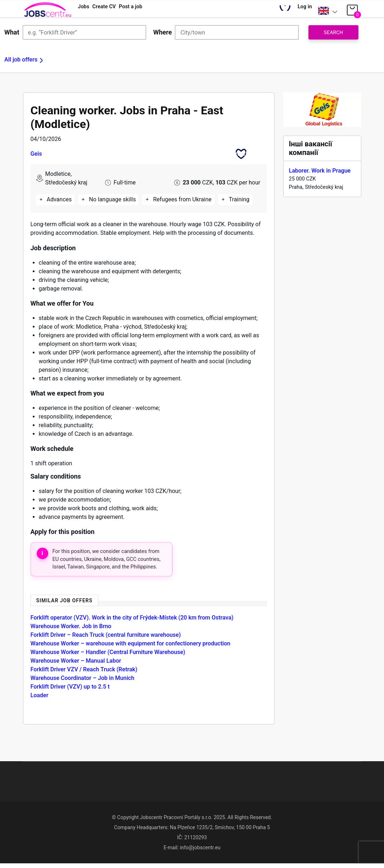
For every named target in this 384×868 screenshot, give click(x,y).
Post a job (151, 11)
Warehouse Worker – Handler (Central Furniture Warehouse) (108, 656)
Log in (301, 11)
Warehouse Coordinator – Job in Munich (83, 682)
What (12, 36)
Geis (36, 158)
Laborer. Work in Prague (320, 175)
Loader (40, 700)
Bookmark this (241, 158)
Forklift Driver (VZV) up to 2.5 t (70, 691)
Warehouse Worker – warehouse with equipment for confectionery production (130, 648)
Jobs (87, 11)
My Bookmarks (277, 13)
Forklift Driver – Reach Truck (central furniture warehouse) (106, 639)
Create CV (115, 11)
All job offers (21, 64)
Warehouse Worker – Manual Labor (76, 665)
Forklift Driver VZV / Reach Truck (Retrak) (84, 674)
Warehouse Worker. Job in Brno (71, 631)
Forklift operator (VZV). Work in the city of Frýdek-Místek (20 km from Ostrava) (132, 622)
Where (163, 36)
